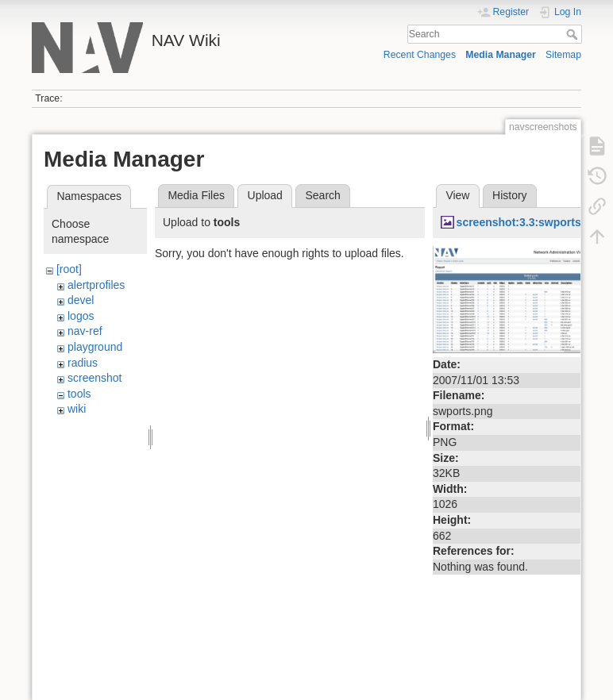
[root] (69, 269)
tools (79, 394)
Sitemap (563, 55)
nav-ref (85, 331)
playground (95, 347)
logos (81, 316)
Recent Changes (420, 55)
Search (574, 34)
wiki (77, 409)
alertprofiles (96, 285)
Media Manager (501, 55)
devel (81, 300)
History (510, 195)
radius (83, 363)
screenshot (94, 378)
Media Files (196, 195)
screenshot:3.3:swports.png (531, 222)
